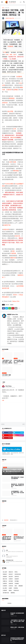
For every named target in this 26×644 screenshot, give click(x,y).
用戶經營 (11, 581)
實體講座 (12, 98)
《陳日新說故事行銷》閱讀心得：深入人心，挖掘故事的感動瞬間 (7, 538)
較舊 (24, 424)
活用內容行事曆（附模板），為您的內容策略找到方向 (19, 362)
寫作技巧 (11, 574)
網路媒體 (21, 586)
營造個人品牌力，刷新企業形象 (17, 627)
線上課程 (5, 588)
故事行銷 (17, 577)
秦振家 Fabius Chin (13, 314)
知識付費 (11, 583)
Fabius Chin (16, 301)
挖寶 (13, 251)
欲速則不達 (7, 225)
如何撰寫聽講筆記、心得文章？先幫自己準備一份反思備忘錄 (17, 493)
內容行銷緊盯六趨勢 (6, 375)
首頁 (3, 8)
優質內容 (13, 258)
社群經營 (5, 586)
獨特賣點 (16, 171)
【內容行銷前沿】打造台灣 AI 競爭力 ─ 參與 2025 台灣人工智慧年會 (7, 362)
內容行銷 (7, 8)
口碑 (10, 162)
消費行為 (5, 581)
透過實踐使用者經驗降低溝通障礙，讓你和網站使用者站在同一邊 (17, 639)
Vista (20, 83)
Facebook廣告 (9, 184)
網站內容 (13, 138)
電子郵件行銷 (6, 593)
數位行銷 (5, 579)
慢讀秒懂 (6, 520)
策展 (16, 586)
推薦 (15, 162)
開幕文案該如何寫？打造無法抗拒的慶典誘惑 (17, 478)
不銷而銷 (13, 253)
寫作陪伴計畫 (18, 574)
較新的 (3, 424)
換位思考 (11, 577)
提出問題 (10, 111)
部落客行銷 (16, 590)
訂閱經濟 (5, 590)
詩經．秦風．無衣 (11, 55)
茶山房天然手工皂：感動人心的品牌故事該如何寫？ (19, 538)
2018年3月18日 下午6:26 (10, 387)
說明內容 (5, 103)
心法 (20, 243)
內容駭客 (10, 46)
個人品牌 (5, 572)
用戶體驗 (17, 581)
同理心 (16, 572)
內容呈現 (17, 236)
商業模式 (5, 574)
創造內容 (6, 229)
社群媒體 (17, 583)
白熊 (5, 52)
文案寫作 (9, 90)
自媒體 (10, 588)
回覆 (3, 400)
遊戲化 (10, 590)
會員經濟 (17, 579)
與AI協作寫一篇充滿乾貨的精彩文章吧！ (17, 614)
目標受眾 (5, 583)
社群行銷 (11, 586)
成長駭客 (5, 577)
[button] (2, 2)
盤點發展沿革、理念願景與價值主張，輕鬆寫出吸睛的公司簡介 (17, 485)
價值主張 (11, 572)
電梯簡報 (13, 593)
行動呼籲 (16, 588)
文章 (15, 129)
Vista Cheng (8, 386)
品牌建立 (16, 90)
